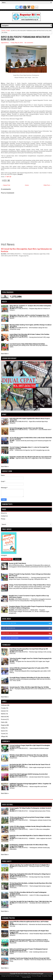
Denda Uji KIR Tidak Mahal (17, 563)
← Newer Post (6, 185)
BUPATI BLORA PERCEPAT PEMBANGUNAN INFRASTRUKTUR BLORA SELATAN (25, 38)
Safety (3, 728)
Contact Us (4, 516)
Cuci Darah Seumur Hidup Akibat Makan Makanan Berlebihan (27, 344)
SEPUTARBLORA (25, 973)
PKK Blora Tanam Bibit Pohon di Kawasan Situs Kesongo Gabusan (29, 755)
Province (4, 719)
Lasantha (28, 976)
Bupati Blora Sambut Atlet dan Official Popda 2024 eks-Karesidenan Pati (30, 457)
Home (3, 31)
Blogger (41, 973)
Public (3, 722)
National (3, 717)
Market (3, 714)
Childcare (4, 705)
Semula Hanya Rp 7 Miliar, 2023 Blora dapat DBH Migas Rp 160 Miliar (29, 687)
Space (3, 731)
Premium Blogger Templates (40, 976)
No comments (29, 43)
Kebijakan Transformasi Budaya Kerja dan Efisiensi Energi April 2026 (29, 958)
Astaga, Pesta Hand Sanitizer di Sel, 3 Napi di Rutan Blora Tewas (30, 585)
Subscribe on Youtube (27, 633)
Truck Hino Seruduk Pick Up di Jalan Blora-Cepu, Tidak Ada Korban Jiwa (31, 901)
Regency (4, 725)
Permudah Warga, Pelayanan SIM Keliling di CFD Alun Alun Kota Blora (30, 678)
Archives (17, 559)
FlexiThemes (11, 976)
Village (3, 736)
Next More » (5, 354)
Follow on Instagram (27, 638)
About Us (4, 513)
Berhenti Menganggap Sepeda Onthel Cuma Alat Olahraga (26, 428)
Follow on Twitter (27, 623)
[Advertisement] (26, 274)
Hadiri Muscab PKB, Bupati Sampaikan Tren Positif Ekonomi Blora (29, 940)
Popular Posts (7, 559)
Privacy (3, 519)
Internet (3, 711)
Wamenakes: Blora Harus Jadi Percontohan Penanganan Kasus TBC (29, 315)
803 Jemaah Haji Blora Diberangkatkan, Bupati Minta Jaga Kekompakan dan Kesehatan (26, 250)
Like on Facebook (27, 628)
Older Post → (47, 185)
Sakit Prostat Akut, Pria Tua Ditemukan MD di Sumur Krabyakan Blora (30, 865)
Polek (8, 31)
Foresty (3, 708)
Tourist (3, 734)
